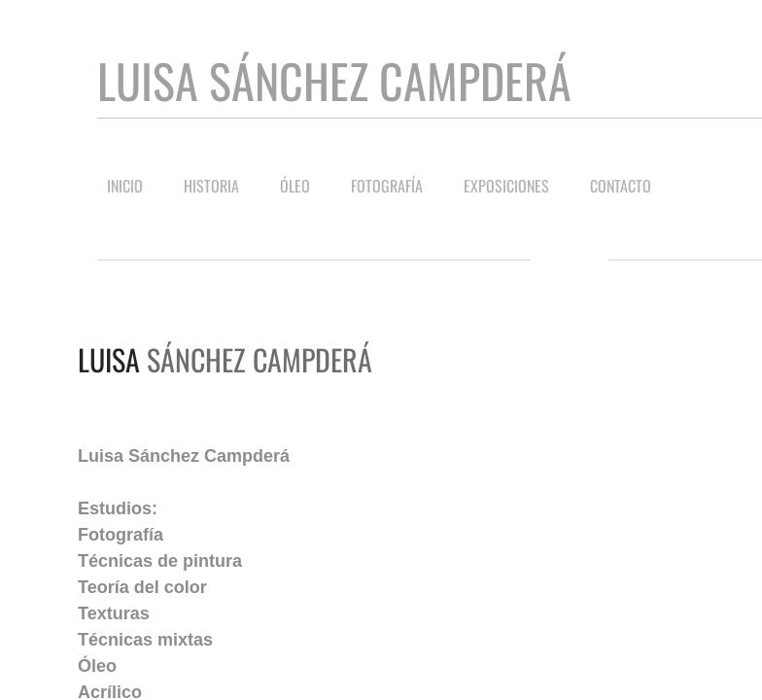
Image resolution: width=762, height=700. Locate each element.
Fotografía (387, 186)
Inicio (125, 186)
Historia (211, 186)
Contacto (621, 186)
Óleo (295, 186)
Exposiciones (506, 186)
